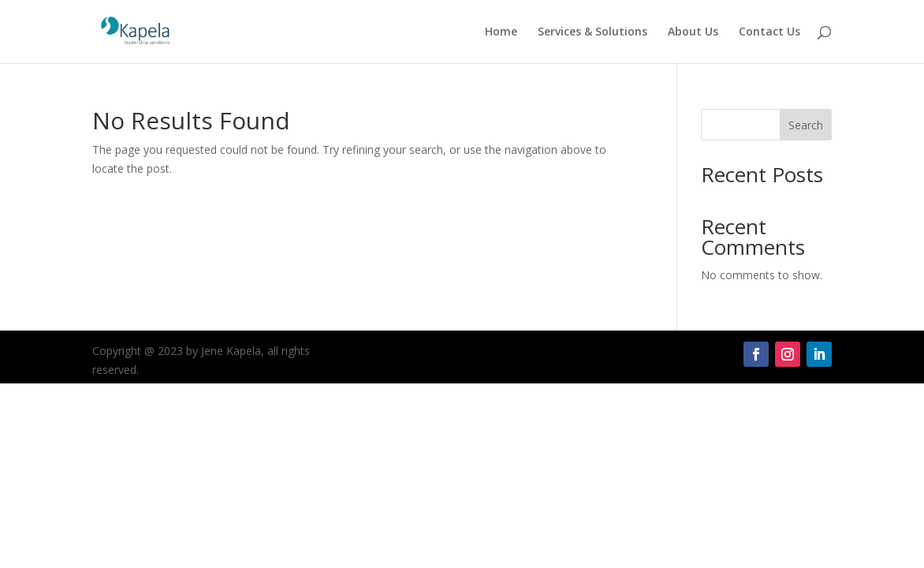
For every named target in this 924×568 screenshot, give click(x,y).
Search (806, 125)
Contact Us (769, 32)
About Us (693, 32)
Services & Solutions (592, 32)
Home (501, 32)
